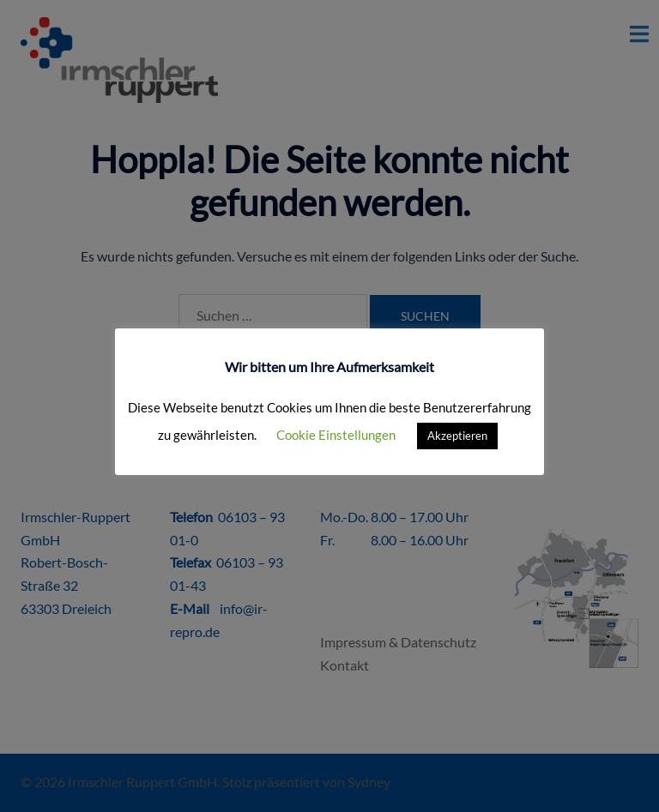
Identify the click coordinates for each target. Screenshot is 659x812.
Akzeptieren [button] (457, 436)
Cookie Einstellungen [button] (336, 435)
